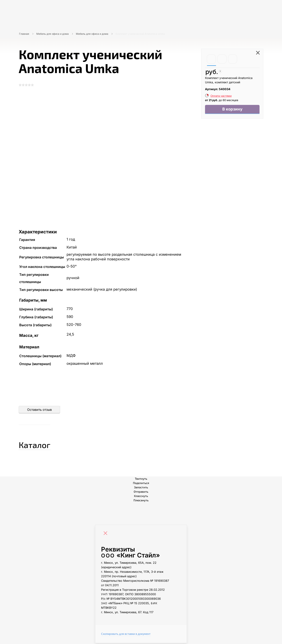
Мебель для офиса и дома (53, 34)
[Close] (106, 535)
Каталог (39, 445)
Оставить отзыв (39, 411)
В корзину (232, 110)
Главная (24, 34)
